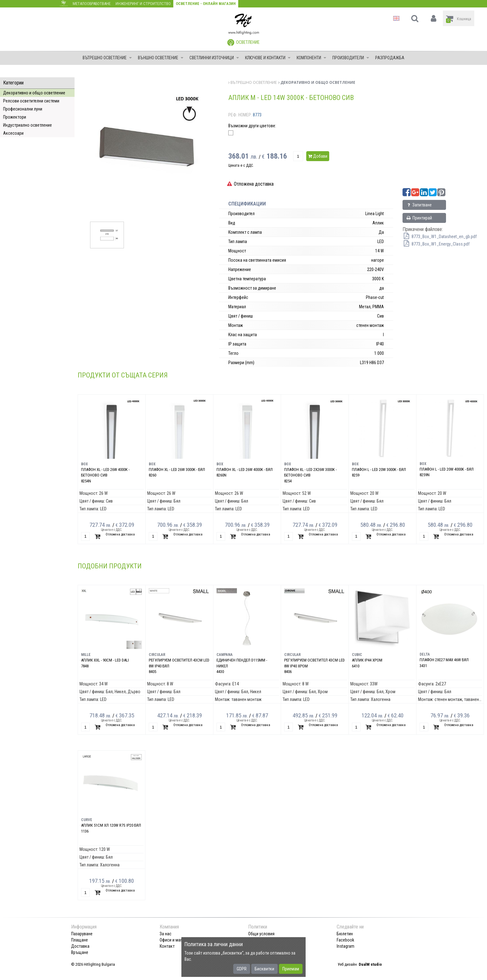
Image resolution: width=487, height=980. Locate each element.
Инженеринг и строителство (143, 4)
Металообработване (92, 4)
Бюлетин (345, 934)
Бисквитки (264, 969)
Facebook (345, 940)
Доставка (80, 946)
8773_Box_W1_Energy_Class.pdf (436, 244)
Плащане (80, 940)
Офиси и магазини (176, 940)
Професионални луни (23, 109)
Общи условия (261, 934)
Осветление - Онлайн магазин (206, 4)
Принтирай (419, 218)
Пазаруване (82, 934)
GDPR (242, 969)
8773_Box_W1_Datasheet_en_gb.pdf (440, 237)
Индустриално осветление (27, 125)
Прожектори (15, 117)
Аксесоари (13, 133)
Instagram (346, 946)
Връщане (80, 952)
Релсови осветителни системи (31, 101)
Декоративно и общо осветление (34, 93)
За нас (166, 934)
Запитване (419, 205)
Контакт (167, 946)
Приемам (291, 969)
